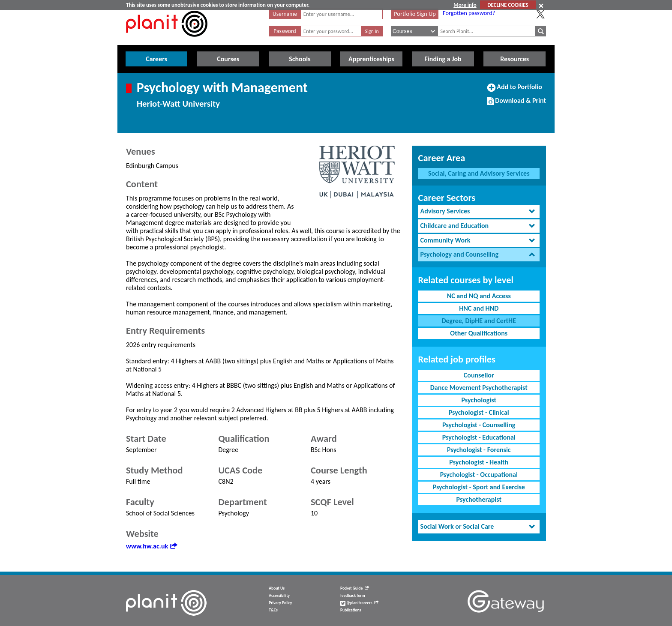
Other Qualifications (479, 333)
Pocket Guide (355, 588)
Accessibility (279, 596)
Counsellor (479, 375)
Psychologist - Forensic (479, 450)
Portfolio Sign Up (415, 14)
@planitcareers (360, 603)
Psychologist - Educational (479, 437)
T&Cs (273, 610)
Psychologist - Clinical (479, 412)
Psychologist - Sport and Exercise (479, 487)
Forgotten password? (469, 13)
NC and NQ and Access (479, 296)
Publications (351, 610)
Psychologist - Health (479, 462)
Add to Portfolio (515, 90)
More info (465, 5)
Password (285, 31)
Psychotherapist (479, 499)
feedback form (353, 596)
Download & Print (517, 104)
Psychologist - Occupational (479, 475)
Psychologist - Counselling (479, 425)
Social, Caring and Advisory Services (479, 173)
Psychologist (479, 400)
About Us (277, 588)
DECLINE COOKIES (508, 5)
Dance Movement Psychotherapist (479, 388)
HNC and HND (479, 308)
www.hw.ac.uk (151, 546)
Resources (514, 59)
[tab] (479, 211)
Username (285, 14)
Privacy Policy (280, 603)
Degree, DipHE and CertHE (479, 321)
